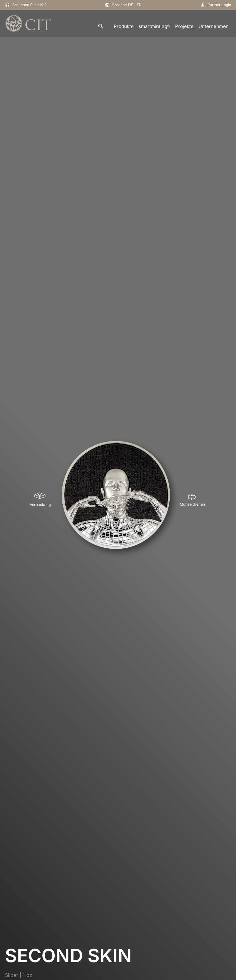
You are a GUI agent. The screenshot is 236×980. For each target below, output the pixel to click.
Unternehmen (214, 26)
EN (139, 5)
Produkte (124, 26)
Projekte (184, 26)
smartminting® (154, 26)
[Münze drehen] (192, 500)
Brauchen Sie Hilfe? (29, 5)
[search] (101, 27)
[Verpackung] (40, 500)
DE (131, 5)
